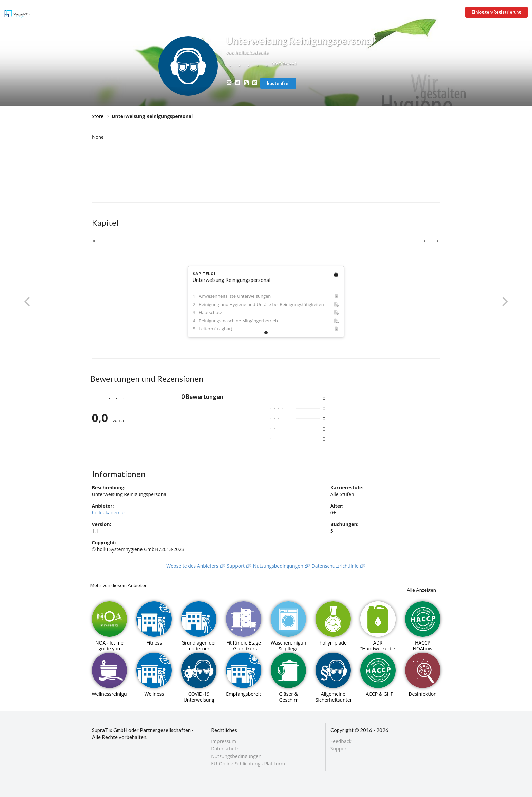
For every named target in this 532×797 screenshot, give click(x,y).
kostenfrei (278, 83)
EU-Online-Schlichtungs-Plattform (248, 763)
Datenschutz (225, 749)
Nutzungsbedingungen (282, 566)
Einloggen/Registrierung (496, 12)
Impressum (224, 741)
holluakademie (108, 513)
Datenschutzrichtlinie (339, 566)
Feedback (341, 741)
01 (93, 241)
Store (98, 116)
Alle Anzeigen (421, 590)
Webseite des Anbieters (196, 566)
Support (239, 566)
